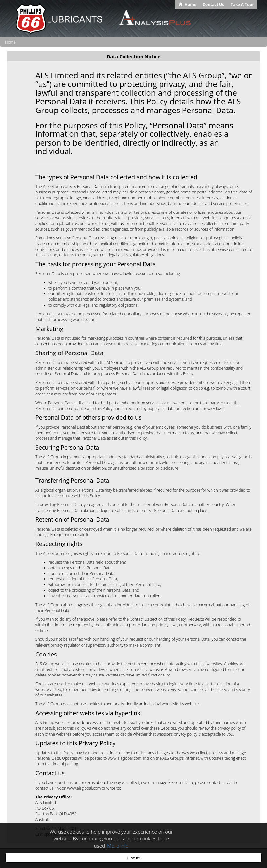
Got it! (133, 858)
